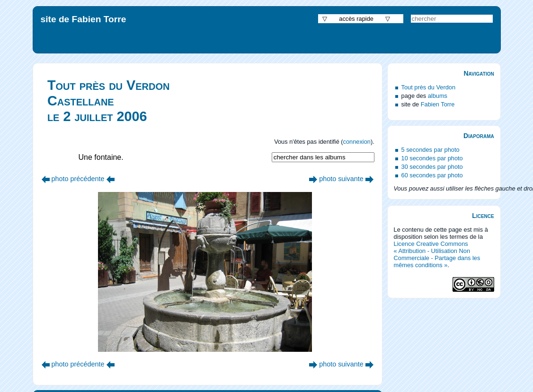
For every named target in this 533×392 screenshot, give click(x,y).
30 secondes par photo (432, 167)
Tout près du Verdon (429, 87)
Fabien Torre (438, 104)
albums (438, 96)
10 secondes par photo (432, 158)
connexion (357, 142)
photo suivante (341, 179)
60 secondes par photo (432, 175)
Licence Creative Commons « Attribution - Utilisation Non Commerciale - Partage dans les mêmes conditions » (437, 254)
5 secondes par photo (431, 150)
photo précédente (78, 179)
